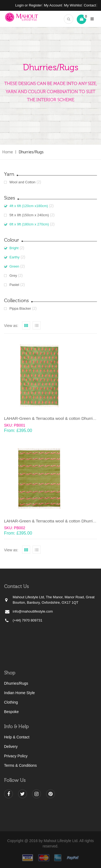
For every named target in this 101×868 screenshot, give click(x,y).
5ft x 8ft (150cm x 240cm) (29, 215)
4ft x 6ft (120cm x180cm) (29, 206)
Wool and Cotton (22, 182)
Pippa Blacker (20, 308)
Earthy (15, 257)
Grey (13, 276)
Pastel (14, 285)
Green (14, 266)
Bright (14, 248)
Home (8, 152)
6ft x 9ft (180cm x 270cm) (29, 224)
